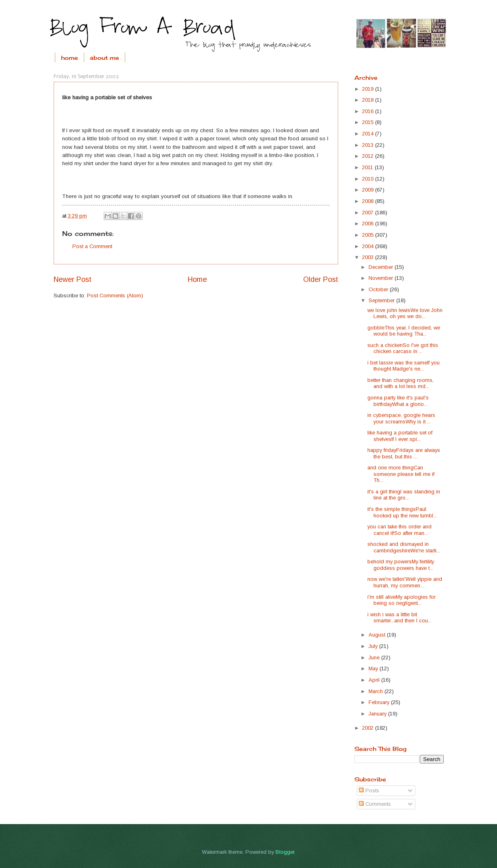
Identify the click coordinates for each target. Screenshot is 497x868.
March (377, 691)
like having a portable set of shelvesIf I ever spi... (400, 436)
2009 (369, 190)
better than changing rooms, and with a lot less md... (400, 383)
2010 (369, 179)
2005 (369, 235)
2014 (369, 134)
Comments (375, 804)
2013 (369, 145)
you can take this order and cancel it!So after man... (399, 530)
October (379, 289)
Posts (369, 791)
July (374, 646)
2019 (369, 89)
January (378, 714)
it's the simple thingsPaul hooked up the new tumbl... (402, 512)
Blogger (285, 852)
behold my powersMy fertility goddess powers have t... (401, 565)
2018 (369, 100)
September (382, 300)
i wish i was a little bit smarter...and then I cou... (399, 617)
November (382, 278)
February (380, 702)
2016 (369, 111)
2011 (368, 167)
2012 (369, 156)
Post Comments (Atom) (115, 296)
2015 (369, 122)
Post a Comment (92, 246)
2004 (369, 246)
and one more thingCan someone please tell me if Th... (401, 474)
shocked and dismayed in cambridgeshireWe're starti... (404, 547)
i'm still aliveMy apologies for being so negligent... (402, 600)
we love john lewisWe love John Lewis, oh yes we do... (405, 313)
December (382, 267)
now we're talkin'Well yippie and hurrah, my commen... (405, 582)
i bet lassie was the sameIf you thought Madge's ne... (404, 366)
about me (104, 58)
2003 (369, 257)
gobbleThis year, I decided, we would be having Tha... (404, 331)
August (378, 635)
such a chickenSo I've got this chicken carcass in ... (403, 348)
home (69, 58)
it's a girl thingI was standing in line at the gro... (404, 495)
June (375, 658)
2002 (369, 728)
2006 (369, 224)
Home (197, 279)
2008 (369, 201)
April (375, 680)
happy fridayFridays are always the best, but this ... (404, 453)
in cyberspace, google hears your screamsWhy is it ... (401, 418)
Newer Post (73, 279)
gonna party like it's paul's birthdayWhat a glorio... (398, 401)
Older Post (321, 279)
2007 (369, 213)
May (374, 668)
